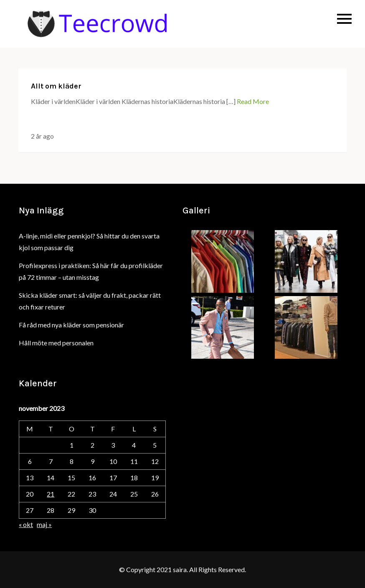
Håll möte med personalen (56, 343)
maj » (44, 524)
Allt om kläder (56, 86)
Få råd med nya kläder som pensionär (71, 325)
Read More (253, 101)
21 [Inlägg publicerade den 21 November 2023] (51, 494)
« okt (26, 524)
